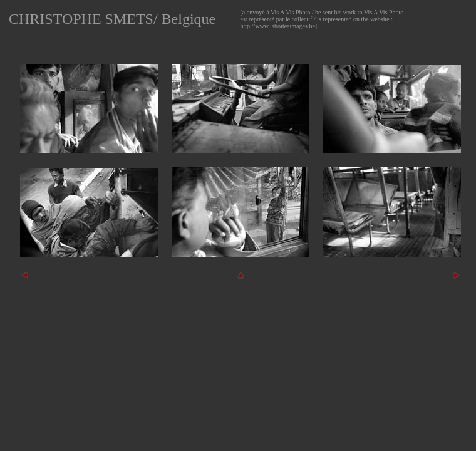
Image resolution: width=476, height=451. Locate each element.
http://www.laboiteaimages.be (278, 26)
